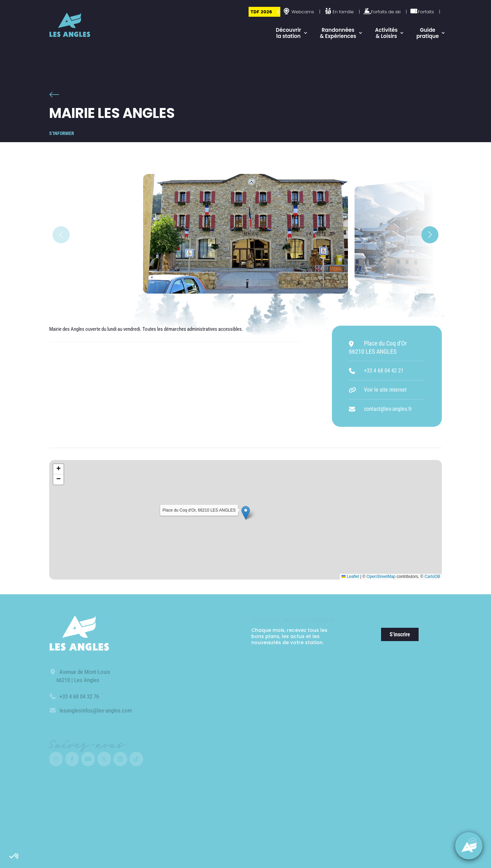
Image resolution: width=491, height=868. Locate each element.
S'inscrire (400, 634)
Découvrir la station (289, 33)
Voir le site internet (385, 390)
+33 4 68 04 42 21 (384, 371)
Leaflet (350, 577)
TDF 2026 (261, 12)
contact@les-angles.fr (388, 409)
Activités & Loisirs (386, 33)
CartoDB (432, 577)
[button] (14, 856)
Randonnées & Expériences (338, 33)
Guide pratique (427, 33)
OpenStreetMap (381, 577)
